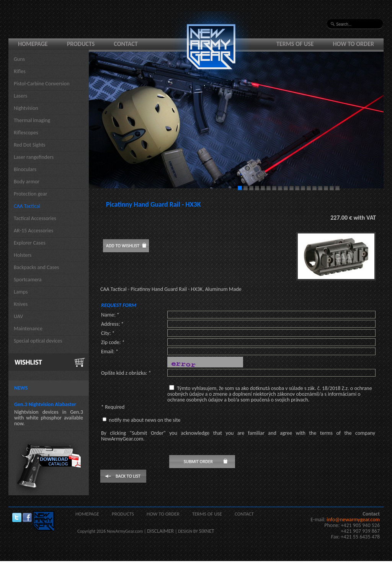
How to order (354, 44)
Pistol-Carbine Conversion (42, 84)
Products (81, 44)
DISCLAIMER (160, 531)
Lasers (20, 96)
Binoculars (25, 169)
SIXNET (207, 531)
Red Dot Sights (29, 145)
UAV (18, 316)
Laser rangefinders (34, 157)
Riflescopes (26, 133)
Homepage (33, 44)
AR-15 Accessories (33, 231)
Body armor (27, 182)
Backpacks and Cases (36, 267)
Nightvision (26, 108)
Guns (19, 59)
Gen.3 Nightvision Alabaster (45, 404)
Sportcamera (28, 280)
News (21, 388)
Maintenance (28, 329)
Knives (21, 304)
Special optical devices (38, 341)
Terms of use (295, 44)
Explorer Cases (30, 243)
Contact (126, 44)
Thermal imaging (32, 120)
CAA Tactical (27, 206)
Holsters (23, 255)
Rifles (20, 71)
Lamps (21, 292)
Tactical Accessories (35, 218)
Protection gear (30, 194)
